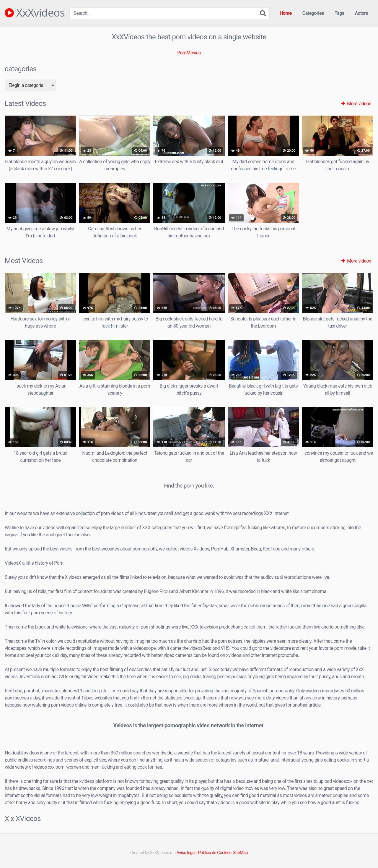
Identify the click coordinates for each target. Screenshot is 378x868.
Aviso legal (186, 853)
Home (286, 13)
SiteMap (241, 853)
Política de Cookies (215, 853)
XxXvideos (35, 13)
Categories (313, 13)
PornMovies (189, 53)
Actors (361, 13)
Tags (339, 13)
